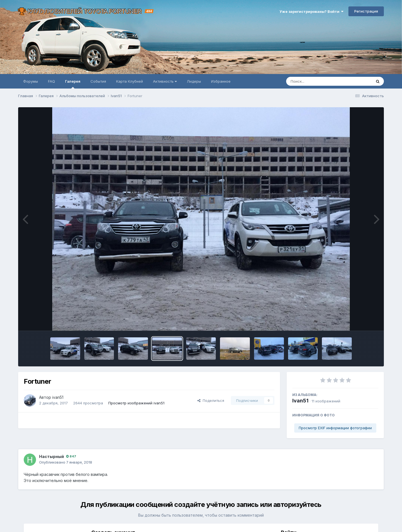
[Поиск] (318, 81)
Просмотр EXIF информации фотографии (335, 428)
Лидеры (194, 81)
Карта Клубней (130, 81)
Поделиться (211, 400)
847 (71, 456)
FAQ (52, 81)
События (98, 81)
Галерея (73, 84)
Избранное (221, 81)
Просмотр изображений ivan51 (136, 403)
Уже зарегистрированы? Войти (311, 11)
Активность (165, 81)
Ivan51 (300, 401)
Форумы (31, 81)
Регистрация (366, 11)
